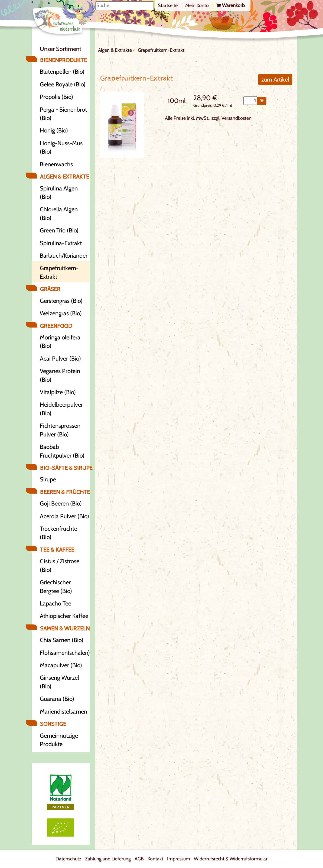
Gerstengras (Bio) (61, 301)
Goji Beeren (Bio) (61, 503)
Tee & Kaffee (57, 550)
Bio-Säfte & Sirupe (65, 468)
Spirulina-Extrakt (61, 243)
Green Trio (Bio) (59, 230)
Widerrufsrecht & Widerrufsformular (231, 859)
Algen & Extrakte (65, 177)
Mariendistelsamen (63, 712)
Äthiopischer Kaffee (64, 616)
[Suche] (125, 6)
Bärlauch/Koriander (64, 256)
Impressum (179, 859)
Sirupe (48, 479)
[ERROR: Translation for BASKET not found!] (231, 6)
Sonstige (53, 724)
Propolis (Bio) (56, 97)
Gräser (50, 289)
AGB (139, 859)
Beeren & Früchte (65, 492)
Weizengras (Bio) (61, 313)
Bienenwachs (56, 164)
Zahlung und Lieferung (108, 859)
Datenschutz (68, 859)
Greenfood (56, 326)
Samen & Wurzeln (65, 629)
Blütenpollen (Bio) (62, 72)
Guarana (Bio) (57, 699)
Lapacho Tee (56, 603)
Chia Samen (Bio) (62, 640)
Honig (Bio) (54, 130)
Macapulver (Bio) (61, 665)
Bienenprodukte (63, 60)
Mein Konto (198, 5)
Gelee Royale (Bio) (63, 84)
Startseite (168, 5)
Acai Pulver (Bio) (60, 359)
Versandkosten (236, 118)
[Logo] (64, 19)
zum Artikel (275, 79)
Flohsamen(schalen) (65, 653)
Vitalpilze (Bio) (58, 392)
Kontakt (155, 859)
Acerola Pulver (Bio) (64, 516)
